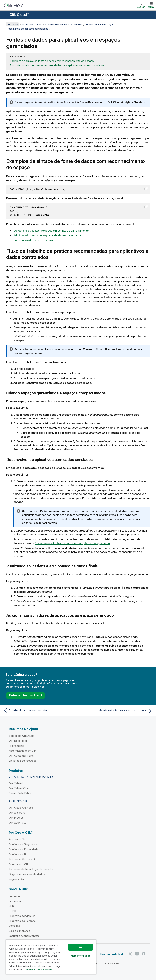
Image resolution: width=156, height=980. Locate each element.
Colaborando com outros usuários (64, 24)
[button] (146, 188)
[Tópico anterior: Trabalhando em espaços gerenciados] (40, 711)
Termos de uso (111, 963)
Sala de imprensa (20, 931)
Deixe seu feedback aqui (26, 695)
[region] (51, 957)
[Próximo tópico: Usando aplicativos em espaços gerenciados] (116, 711)
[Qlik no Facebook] (144, 954)
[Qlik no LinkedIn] (137, 954)
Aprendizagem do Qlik (23, 751)
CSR (11, 906)
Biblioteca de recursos (23, 761)
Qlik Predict (16, 818)
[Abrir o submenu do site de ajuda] (5, 15)
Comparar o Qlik (19, 864)
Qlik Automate (18, 823)
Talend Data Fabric (20, 793)
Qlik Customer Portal (22, 756)
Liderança (15, 901)
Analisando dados (32, 24)
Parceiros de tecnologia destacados (31, 869)
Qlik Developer (18, 741)
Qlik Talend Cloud (20, 788)
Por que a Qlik (17, 839)
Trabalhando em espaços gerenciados (27, 29)
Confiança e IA (18, 854)
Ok (81, 947)
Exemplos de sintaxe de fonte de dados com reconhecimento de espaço (52, 61)
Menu (151, 7)
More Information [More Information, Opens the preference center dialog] (81, 956)
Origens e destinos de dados (27, 874)
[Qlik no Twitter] (130, 954)
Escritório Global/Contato (24, 936)
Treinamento (17, 746)
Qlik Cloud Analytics (21, 808)
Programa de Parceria (22, 921)
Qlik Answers (17, 813)
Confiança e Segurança (23, 844)
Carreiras (14, 926)
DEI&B (12, 911)
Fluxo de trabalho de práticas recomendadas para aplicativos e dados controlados (57, 65)
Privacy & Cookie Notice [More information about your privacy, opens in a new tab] (38, 970)
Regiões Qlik (17, 879)
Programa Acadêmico (22, 916)
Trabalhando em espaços (100, 24)
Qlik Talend (16, 783)
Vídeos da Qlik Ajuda (22, 736)
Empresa (14, 896)
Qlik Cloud (19, 15)
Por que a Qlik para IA (22, 859)
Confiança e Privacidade (24, 849)
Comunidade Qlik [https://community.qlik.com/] (112, 954)
